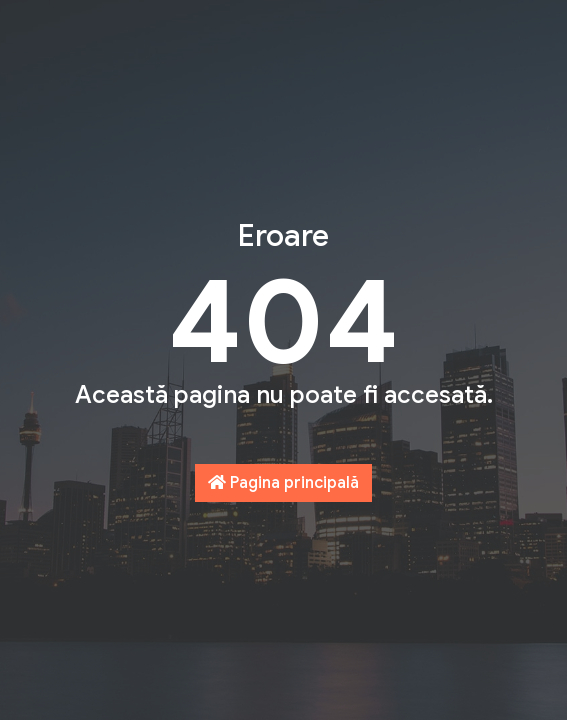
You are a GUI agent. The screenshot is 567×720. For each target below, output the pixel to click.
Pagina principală (283, 483)
